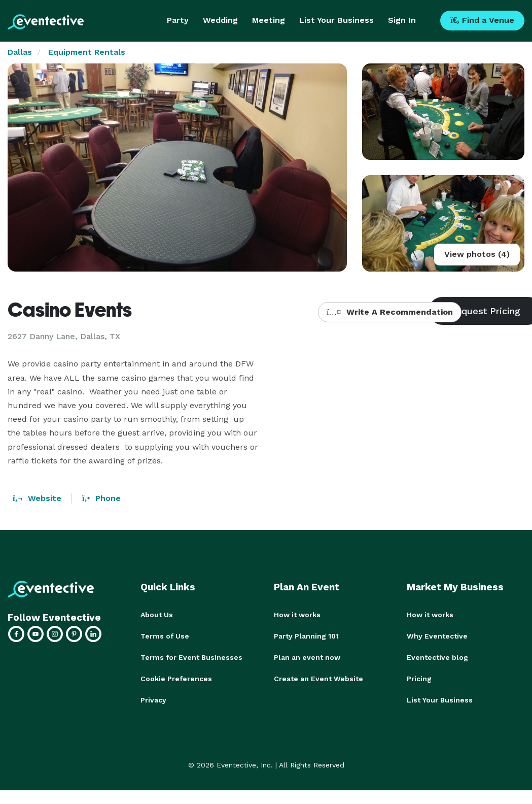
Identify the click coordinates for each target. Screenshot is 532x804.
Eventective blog (437, 657)
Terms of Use (165, 636)
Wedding (220, 20)
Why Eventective (437, 636)
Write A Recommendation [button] (390, 312)
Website (37, 498)
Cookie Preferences (176, 679)
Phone (101, 498)
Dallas (20, 52)
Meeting (269, 20)
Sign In (402, 20)
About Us (157, 615)
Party (178, 20)
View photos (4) (477, 254)
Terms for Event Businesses (191, 657)
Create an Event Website (318, 679)
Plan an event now (307, 657)
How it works (297, 615)
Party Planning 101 (306, 636)
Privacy (153, 700)
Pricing (419, 679)
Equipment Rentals (87, 52)
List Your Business (336, 20)
